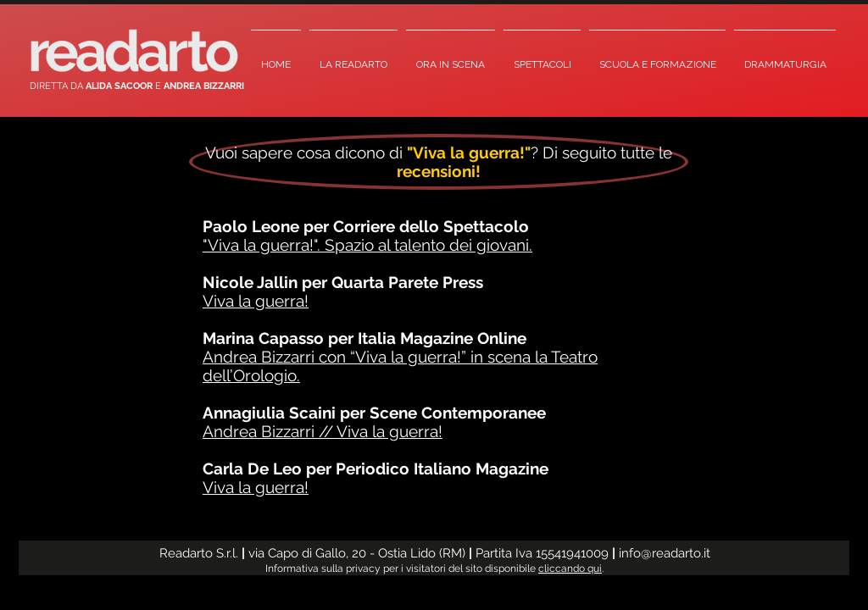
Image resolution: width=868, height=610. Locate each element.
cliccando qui (570, 568)
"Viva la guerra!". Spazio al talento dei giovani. (367, 245)
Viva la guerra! (256, 301)
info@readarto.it (665, 553)
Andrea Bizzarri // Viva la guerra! (323, 431)
